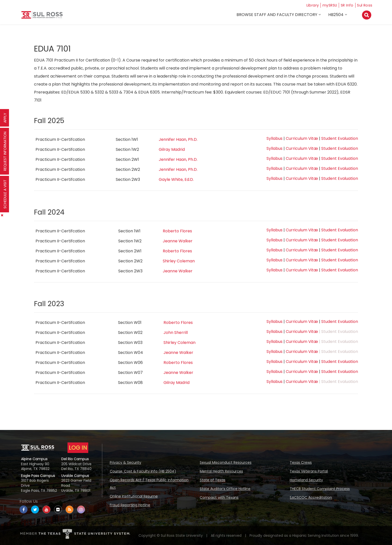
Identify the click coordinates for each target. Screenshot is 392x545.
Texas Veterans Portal (309, 471)
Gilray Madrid (172, 149)
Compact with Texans (219, 497)
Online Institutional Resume (134, 496)
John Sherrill (176, 333)
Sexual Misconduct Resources (226, 462)
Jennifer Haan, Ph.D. (178, 139)
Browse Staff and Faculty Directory (278, 15)
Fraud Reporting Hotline (130, 505)
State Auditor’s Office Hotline (225, 489)
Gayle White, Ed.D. (176, 179)
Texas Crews (301, 462)
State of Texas (212, 480)
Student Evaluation (340, 138)
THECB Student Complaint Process (320, 489)
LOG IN (78, 448)
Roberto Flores (177, 231)
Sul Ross (365, 5)
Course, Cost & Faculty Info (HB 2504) (143, 471)
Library (308, 5)
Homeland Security (306, 480)
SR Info (346, 5)
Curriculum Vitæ (302, 138)
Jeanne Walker (178, 241)
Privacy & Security (125, 462)
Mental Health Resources (221, 471)
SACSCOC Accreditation (311, 497)
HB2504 (337, 15)
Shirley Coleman (179, 261)
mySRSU (327, 5)
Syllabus (274, 138)
